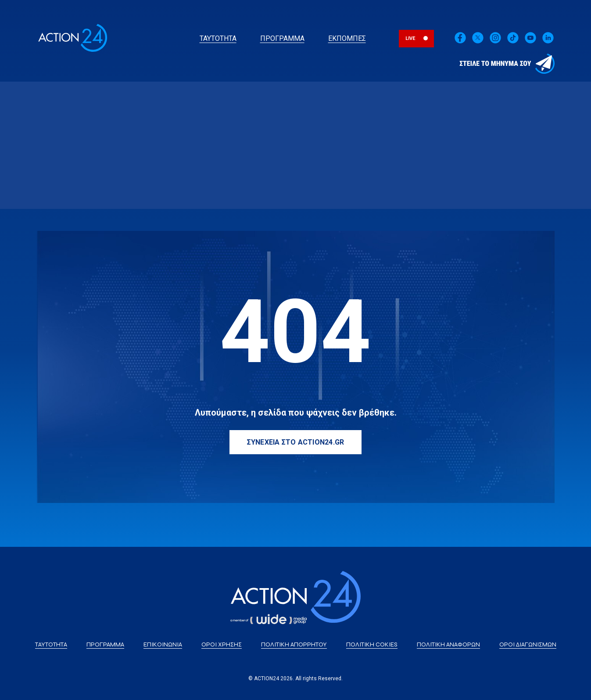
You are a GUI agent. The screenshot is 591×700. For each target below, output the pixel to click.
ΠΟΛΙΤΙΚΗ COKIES (372, 644)
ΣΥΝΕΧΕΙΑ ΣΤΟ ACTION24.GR (296, 442)
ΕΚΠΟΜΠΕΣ (347, 38)
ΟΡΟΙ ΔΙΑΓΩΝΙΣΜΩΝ (528, 644)
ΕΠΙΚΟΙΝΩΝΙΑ (163, 644)
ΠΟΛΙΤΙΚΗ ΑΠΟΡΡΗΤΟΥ (294, 644)
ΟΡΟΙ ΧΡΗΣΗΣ (222, 644)
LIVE (410, 38)
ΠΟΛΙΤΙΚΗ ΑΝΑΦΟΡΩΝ (448, 644)
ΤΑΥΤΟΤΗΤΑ (218, 38)
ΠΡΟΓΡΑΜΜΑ (282, 38)
